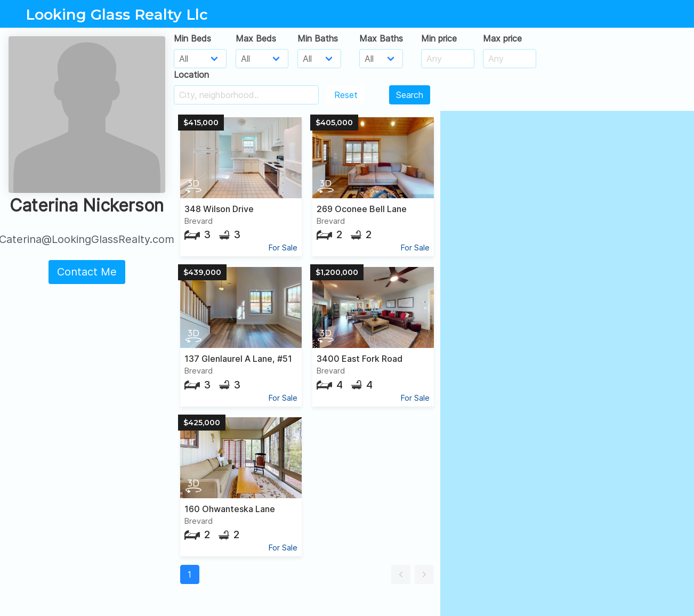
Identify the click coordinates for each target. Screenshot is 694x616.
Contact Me (87, 272)
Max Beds (256, 38)
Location (191, 75)
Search (410, 95)
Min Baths (318, 38)
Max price (502, 38)
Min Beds (192, 38)
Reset (346, 95)
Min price (439, 38)
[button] (401, 574)
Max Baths (381, 38)
